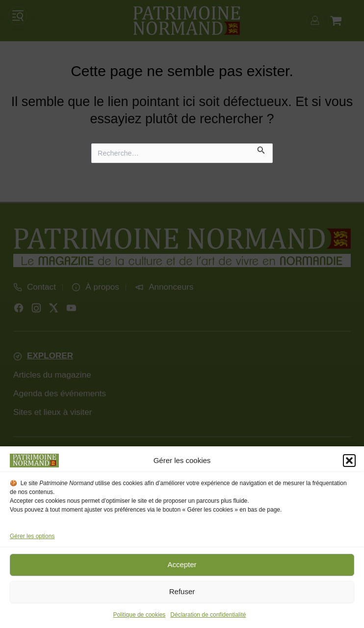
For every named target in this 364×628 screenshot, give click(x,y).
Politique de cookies (140, 615)
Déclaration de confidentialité (208, 615)
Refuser (182, 591)
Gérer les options (32, 536)
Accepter (182, 564)
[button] (349, 461)
